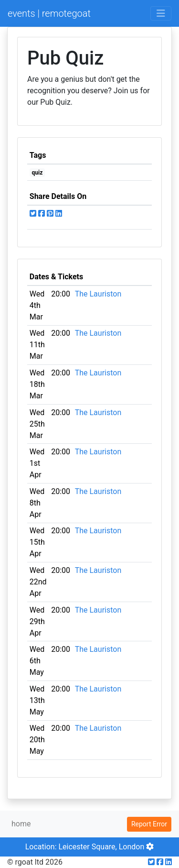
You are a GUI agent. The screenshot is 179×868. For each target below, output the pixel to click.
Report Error (149, 824)
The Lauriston (98, 294)
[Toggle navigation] (161, 13)
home (21, 824)
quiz (37, 173)
